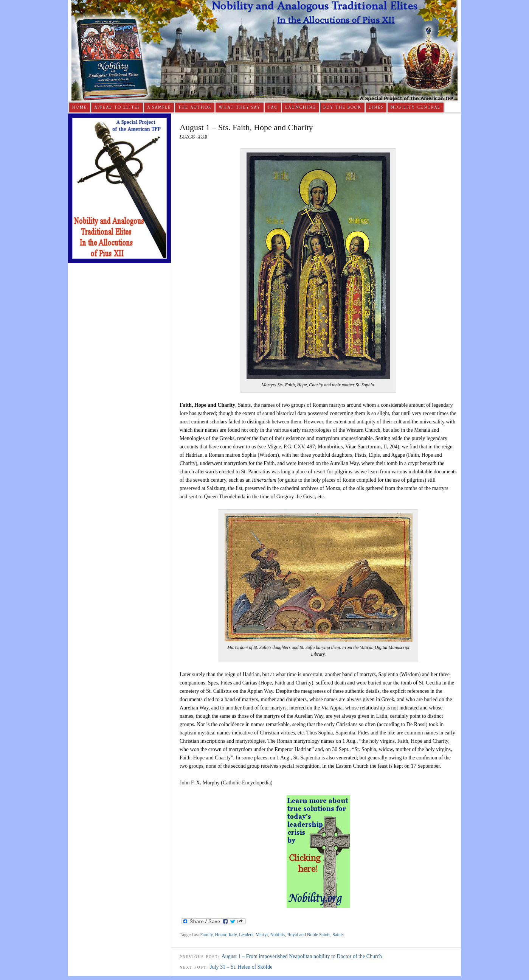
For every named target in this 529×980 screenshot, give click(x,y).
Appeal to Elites (117, 107)
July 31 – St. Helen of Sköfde (241, 967)
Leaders (246, 935)
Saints (338, 935)
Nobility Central (416, 107)
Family (206, 935)
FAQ (273, 107)
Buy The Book (342, 107)
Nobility (278, 935)
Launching (301, 107)
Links (376, 107)
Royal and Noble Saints (309, 935)
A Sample (159, 107)
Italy (233, 935)
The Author (195, 107)
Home (80, 107)
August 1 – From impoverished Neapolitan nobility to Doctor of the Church (302, 956)
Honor (221, 935)
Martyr (262, 935)
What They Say (240, 107)
